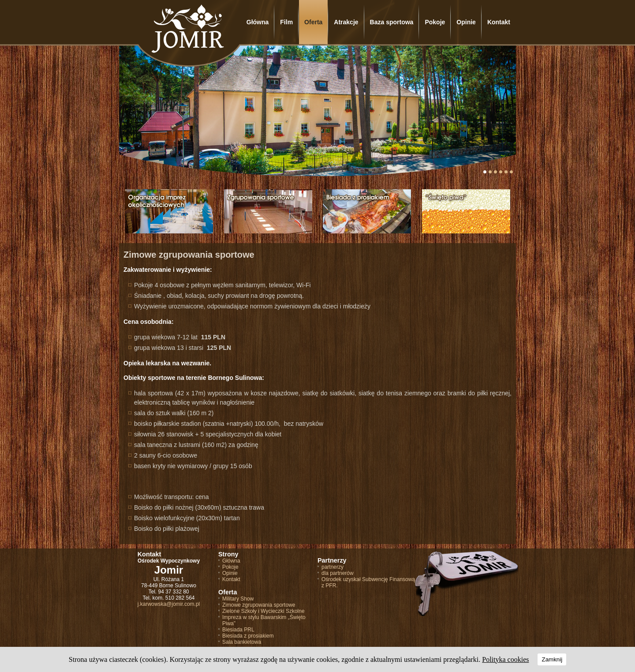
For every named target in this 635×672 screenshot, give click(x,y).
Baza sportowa (392, 22)
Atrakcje (346, 22)
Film (286, 22)
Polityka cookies (505, 659)
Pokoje (435, 22)
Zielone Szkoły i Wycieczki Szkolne (263, 611)
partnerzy (332, 567)
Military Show (238, 599)
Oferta (313, 22)
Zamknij (552, 659)
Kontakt (499, 22)
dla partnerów (338, 573)
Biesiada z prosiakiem (248, 636)
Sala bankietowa (242, 642)
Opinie (466, 22)
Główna (258, 22)
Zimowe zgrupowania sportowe (259, 605)
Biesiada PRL (238, 630)
